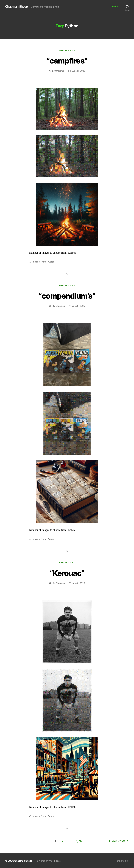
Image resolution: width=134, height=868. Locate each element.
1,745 (79, 841)
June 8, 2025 (79, 583)
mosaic (36, 262)
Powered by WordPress (49, 861)
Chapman (60, 71)
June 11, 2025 (79, 71)
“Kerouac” (67, 573)
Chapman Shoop (17, 7)
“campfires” (67, 61)
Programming (67, 51)
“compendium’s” (67, 296)
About (115, 6)
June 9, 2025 (79, 306)
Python (51, 262)
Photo (44, 262)
